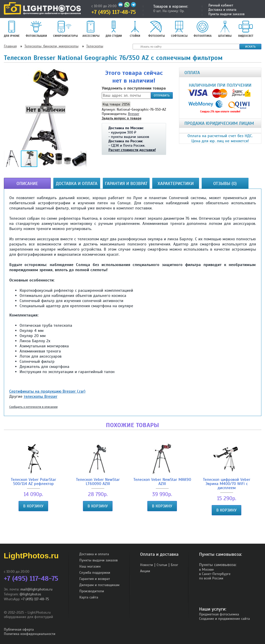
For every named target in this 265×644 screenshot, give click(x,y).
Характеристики (176, 183)
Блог (174, 565)
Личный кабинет (221, 5)
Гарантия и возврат (126, 183)
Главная (10, 46)
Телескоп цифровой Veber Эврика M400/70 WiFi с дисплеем (227, 466)
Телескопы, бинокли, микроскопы (52, 46)
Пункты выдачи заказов (226, 14)
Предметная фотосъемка (219, 614)
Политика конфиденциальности (30, 634)
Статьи (162, 565)
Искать (250, 47)
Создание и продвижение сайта (224, 619)
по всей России (211, 578)
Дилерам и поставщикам (99, 585)
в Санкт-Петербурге (215, 574)
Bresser (134, 114)
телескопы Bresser (41, 396)
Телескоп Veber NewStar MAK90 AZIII (162, 464)
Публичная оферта (19, 629)
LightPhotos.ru (31, 556)
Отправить (162, 95)
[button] (46, 109)
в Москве (206, 570)
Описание (27, 183)
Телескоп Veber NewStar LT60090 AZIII (98, 464)
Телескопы (95, 46)
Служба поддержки (95, 573)
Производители (92, 591)
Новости (147, 565)
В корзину (33, 506)
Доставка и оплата (222, 10)
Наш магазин (90, 566)
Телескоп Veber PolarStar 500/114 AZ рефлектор (33, 464)
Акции (145, 571)
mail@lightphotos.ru (36, 589)
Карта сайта (89, 597)
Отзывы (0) (225, 183)
